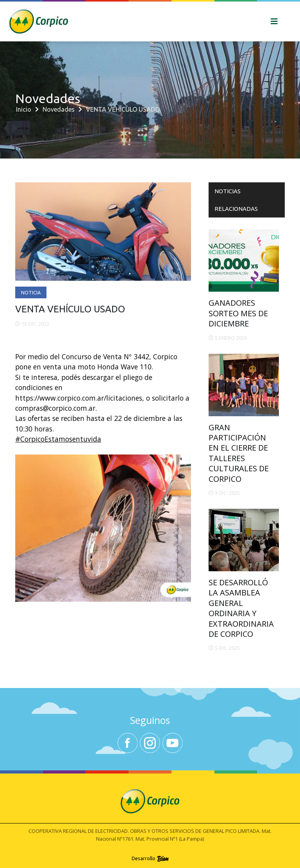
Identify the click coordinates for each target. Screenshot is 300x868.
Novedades (59, 109)
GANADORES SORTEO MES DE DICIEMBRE (238, 313)
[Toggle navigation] (274, 21)
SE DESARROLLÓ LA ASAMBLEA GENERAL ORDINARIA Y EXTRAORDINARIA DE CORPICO (241, 608)
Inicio (24, 109)
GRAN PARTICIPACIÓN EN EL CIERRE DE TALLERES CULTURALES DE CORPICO (239, 453)
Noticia (31, 292)
